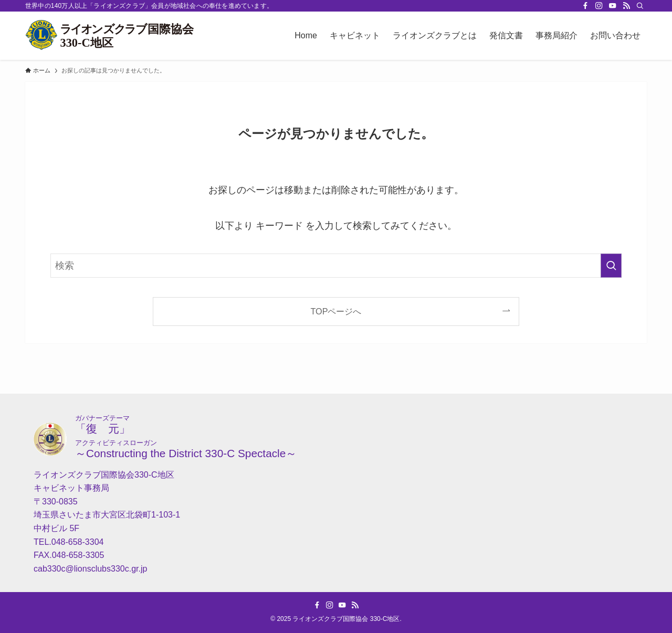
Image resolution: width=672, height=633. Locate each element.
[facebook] (585, 6)
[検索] (640, 6)
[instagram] (599, 6)
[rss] (626, 6)
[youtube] (613, 6)
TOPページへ (336, 311)
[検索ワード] (336, 266)
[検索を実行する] (611, 266)
